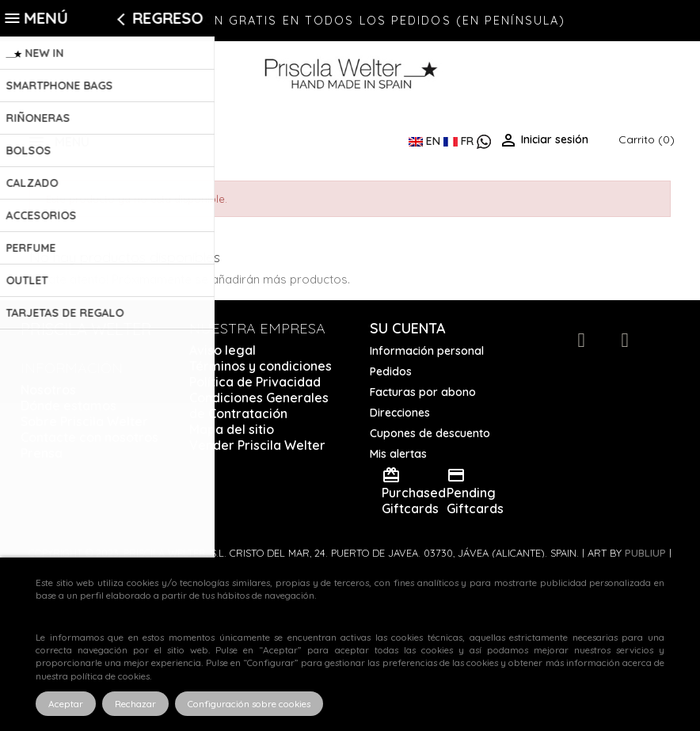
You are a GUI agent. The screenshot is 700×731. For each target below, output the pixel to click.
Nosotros (48, 390)
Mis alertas (398, 454)
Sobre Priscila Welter (84, 421)
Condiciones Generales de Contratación (259, 405)
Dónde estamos (68, 405)
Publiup (645, 553)
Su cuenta (408, 328)
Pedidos (391, 371)
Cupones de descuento (430, 433)
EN (426, 141)
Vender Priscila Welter (257, 445)
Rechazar (135, 704)
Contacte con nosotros (89, 437)
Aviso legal (223, 350)
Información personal (427, 351)
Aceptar (66, 704)
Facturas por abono (423, 392)
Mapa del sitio (232, 429)
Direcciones (400, 413)
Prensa (42, 453)
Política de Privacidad (255, 382)
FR (460, 141)
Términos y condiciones (261, 366)
